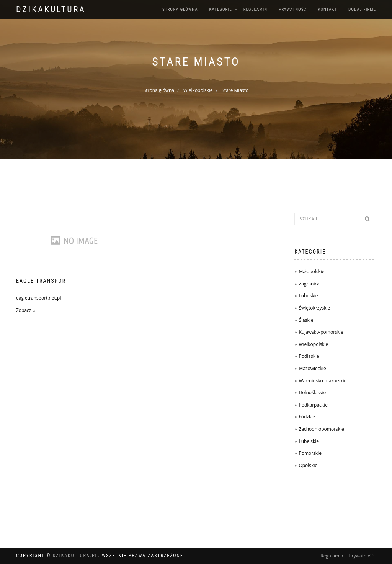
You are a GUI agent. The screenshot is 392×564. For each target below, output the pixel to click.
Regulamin (256, 9)
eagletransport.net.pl (38, 298)
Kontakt (327, 9)
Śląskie (306, 320)
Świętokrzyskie (314, 308)
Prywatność (292, 9)
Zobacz (24, 310)
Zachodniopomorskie (321, 429)
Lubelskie (309, 441)
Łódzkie (307, 417)
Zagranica (309, 284)
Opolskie (308, 465)
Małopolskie (311, 271)
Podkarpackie (313, 405)
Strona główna (180, 9)
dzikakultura (51, 9)
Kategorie (221, 9)
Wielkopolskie (198, 90)
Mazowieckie (312, 368)
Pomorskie (310, 453)
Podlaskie (309, 356)
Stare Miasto (235, 90)
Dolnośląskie (312, 393)
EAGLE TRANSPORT (43, 281)
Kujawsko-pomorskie (321, 332)
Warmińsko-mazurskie (323, 381)
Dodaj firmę (362, 9)
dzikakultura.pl (76, 556)
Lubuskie (308, 296)
